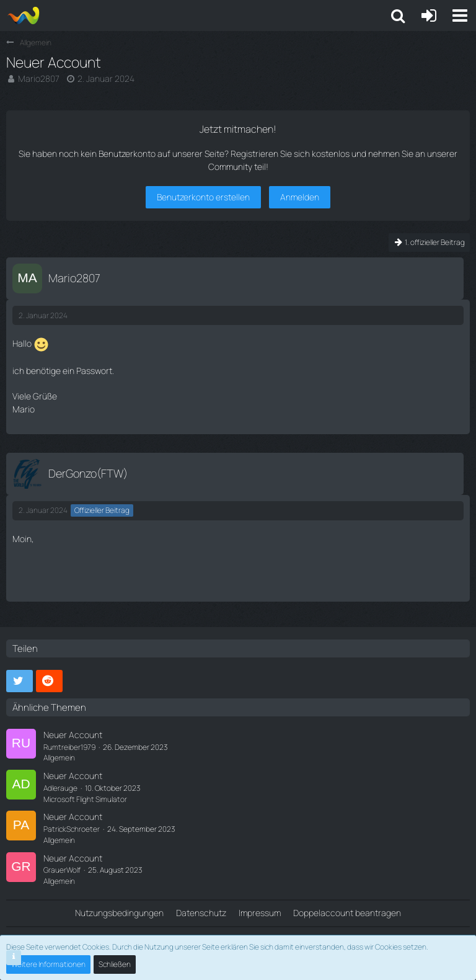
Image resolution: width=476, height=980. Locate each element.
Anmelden (300, 197)
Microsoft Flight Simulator (85, 799)
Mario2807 (39, 78)
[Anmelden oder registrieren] (429, 16)
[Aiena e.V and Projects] (23, 16)
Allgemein (59, 758)
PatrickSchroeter (72, 829)
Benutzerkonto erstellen (203, 197)
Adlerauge (60, 788)
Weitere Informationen (48, 964)
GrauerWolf (62, 870)
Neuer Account (73, 735)
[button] (460, 16)
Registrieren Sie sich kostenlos (290, 154)
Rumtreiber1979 (69, 747)
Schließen (115, 964)
